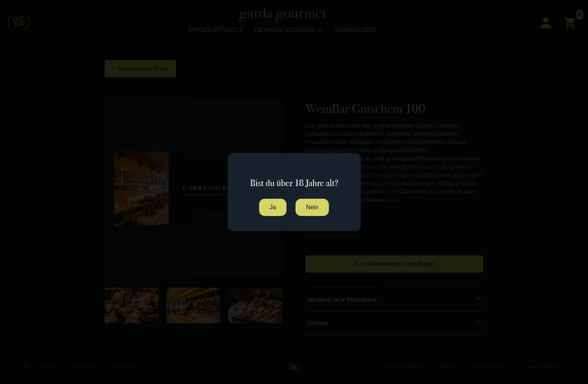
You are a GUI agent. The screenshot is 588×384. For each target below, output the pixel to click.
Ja (273, 207)
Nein (312, 207)
